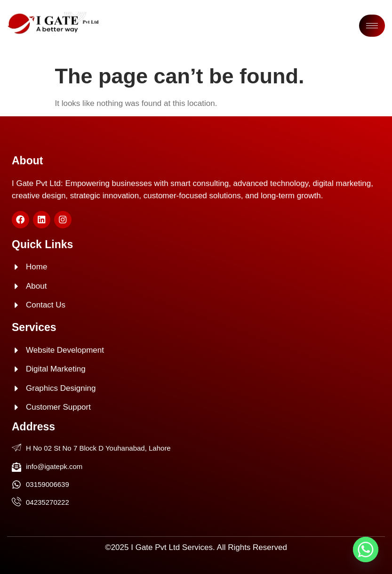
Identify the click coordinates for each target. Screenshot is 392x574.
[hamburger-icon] (372, 26)
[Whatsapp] (366, 550)
